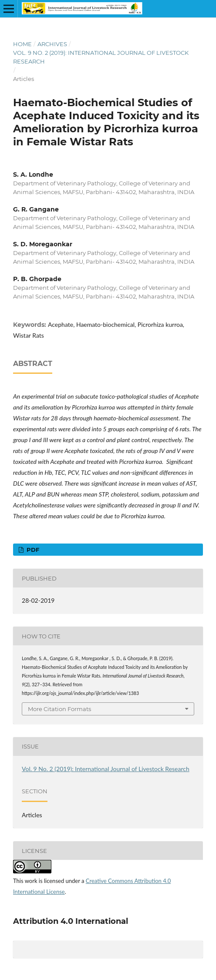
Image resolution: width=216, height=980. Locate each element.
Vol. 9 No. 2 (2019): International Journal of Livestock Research (101, 57)
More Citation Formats (59, 709)
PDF (32, 550)
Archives (52, 44)
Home (22, 44)
